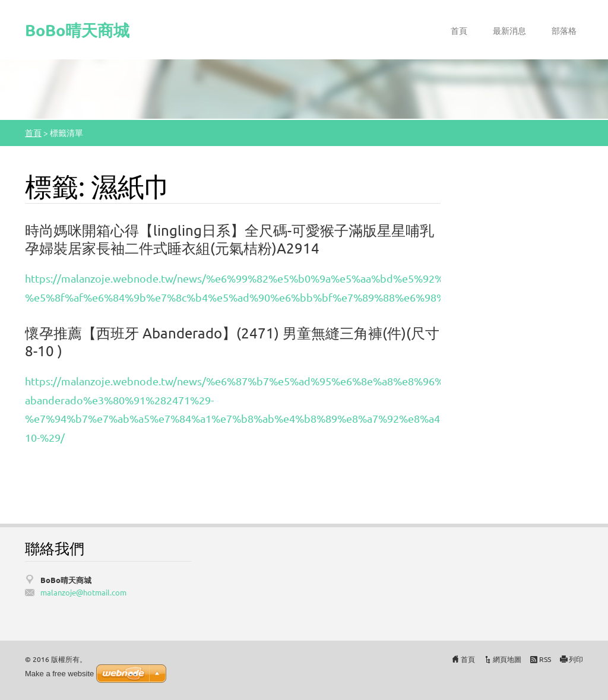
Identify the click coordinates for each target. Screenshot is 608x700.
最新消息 (509, 30)
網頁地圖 (507, 659)
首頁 (459, 30)
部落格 (564, 30)
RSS (545, 659)
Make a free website (59, 674)
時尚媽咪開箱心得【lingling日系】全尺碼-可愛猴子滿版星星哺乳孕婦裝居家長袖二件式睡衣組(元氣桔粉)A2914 (229, 239)
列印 (576, 659)
